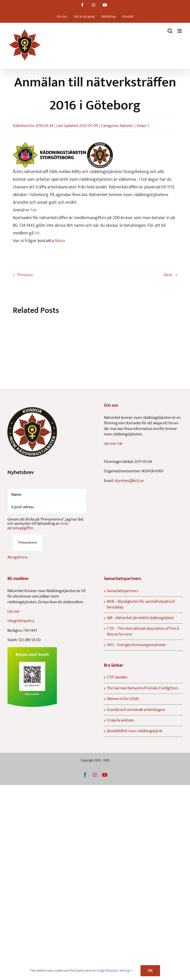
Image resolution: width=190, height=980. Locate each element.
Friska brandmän (120, 721)
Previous (25, 275)
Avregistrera (17, 557)
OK (150, 971)
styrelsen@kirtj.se (129, 481)
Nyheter (127, 126)
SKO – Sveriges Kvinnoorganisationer (137, 645)
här (33, 210)
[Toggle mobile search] (170, 31)
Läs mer (14, 612)
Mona (60, 241)
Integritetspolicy (21, 621)
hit (37, 233)
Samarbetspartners (123, 591)
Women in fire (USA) (123, 699)
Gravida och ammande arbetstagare (136, 710)
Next (168, 275)
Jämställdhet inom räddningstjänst (135, 731)
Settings (126, 971)
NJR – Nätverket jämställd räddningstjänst (140, 618)
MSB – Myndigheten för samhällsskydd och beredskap (141, 605)
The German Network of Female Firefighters (142, 688)
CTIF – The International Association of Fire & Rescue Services (143, 632)
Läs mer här (113, 444)
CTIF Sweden (117, 678)
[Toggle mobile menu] (180, 31)
